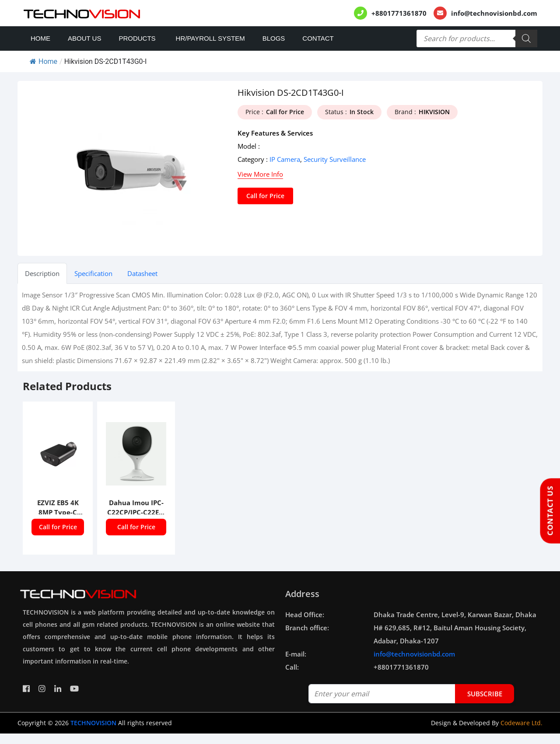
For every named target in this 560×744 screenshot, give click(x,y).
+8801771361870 (399, 13)
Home (40, 38)
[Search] (526, 38)
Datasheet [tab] (142, 273)
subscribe (485, 694)
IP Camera (285, 159)
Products (137, 38)
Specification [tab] (93, 273)
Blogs (274, 38)
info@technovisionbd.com (494, 13)
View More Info (260, 174)
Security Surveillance (335, 159)
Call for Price (265, 196)
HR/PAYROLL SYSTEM (210, 38)
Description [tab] (42, 273)
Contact (318, 38)
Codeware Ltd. (521, 723)
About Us (84, 38)
